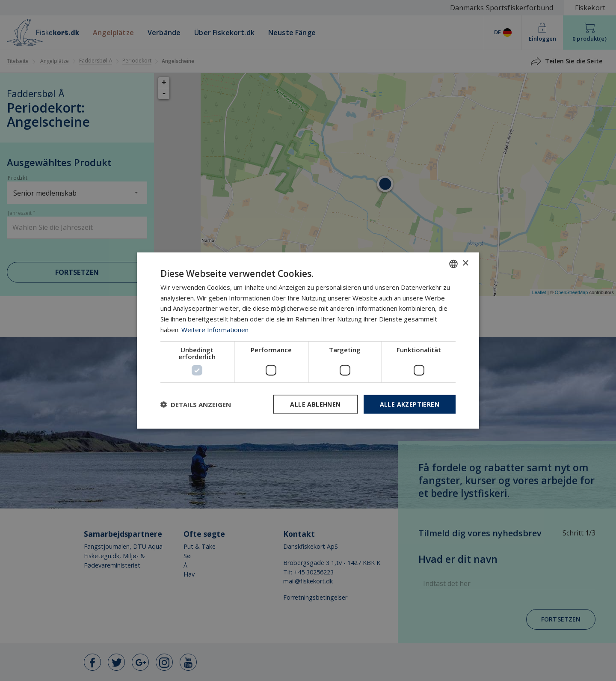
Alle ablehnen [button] (315, 404)
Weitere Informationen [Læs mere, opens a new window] (215, 329)
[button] (196, 404)
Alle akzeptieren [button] (410, 404)
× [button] (465, 263)
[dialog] (308, 340)
